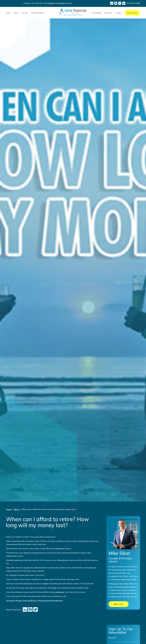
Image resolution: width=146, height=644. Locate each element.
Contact (118, 13)
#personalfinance (30, 600)
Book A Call (132, 13)
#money (19, 600)
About (16, 13)
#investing (10, 600)
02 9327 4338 (133, 3)
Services (25, 13)
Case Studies (96, 13)
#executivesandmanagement (50, 600)
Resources (108, 13)
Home (8, 13)
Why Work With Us (38, 13)
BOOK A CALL (119, 604)
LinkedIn (61, 3)
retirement (60, 592)
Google (51, 3)
